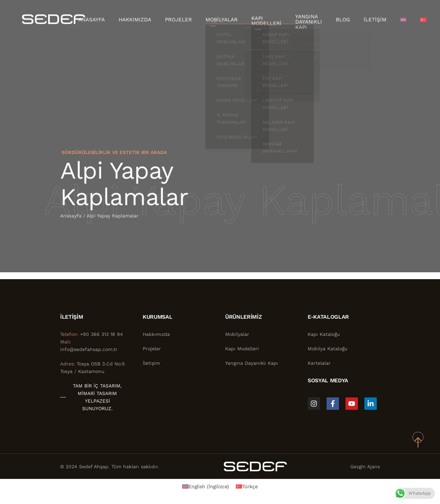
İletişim (365, 19)
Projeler (182, 19)
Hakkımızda (142, 19)
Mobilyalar (223, 19)
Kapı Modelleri (264, 19)
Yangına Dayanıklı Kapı (303, 19)
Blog (335, 19)
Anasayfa (101, 19)
